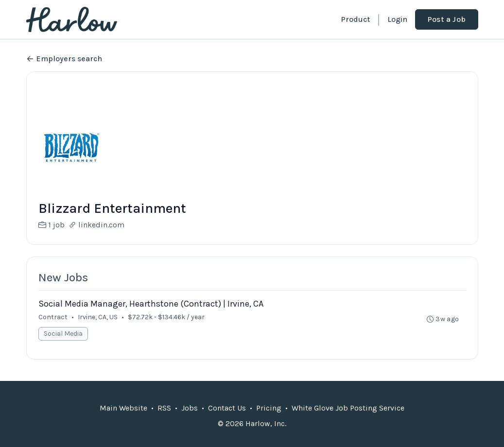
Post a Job (447, 19)
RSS (164, 408)
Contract (53, 317)
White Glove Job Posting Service (348, 408)
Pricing (269, 408)
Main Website (123, 408)
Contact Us (227, 408)
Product (355, 19)
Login (397, 19)
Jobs (190, 408)
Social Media (63, 334)
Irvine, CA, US (98, 317)
